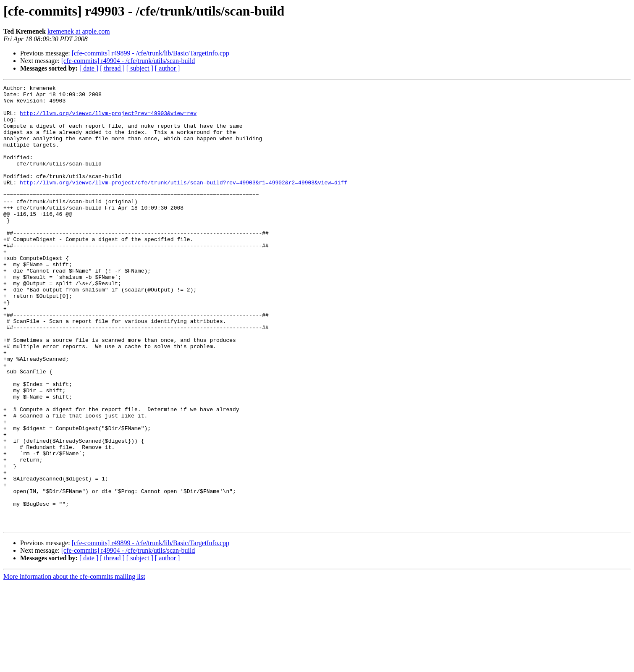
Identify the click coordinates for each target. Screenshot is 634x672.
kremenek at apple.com (79, 31)
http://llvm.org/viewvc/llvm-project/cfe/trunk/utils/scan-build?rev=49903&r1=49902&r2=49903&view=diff (183, 202)
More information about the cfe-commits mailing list (74, 665)
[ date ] (89, 68)
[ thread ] (112, 68)
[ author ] (168, 68)
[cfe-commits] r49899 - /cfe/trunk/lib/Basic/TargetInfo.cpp (151, 53)
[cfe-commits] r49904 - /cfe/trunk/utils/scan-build (128, 61)
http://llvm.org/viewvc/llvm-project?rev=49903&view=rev (108, 119)
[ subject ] (140, 68)
